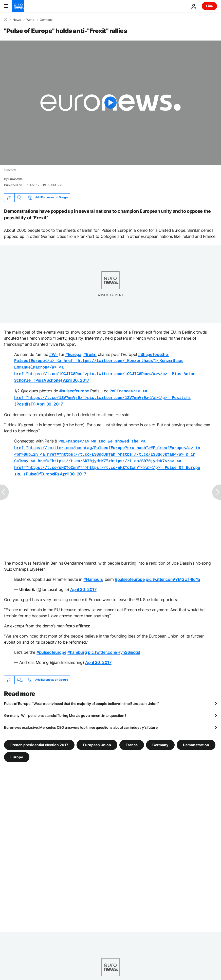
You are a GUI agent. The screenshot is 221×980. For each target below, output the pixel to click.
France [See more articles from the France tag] (132, 738)
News (17, 20)
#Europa (73, 354)
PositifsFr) (102, 395)
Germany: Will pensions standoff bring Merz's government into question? (65, 709)
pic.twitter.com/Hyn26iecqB (114, 646)
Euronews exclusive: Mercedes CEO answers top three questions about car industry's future (81, 721)
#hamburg (77, 646)
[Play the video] (110, 103)
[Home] (6, 20)
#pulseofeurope (74, 389)
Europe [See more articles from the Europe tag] (17, 750)
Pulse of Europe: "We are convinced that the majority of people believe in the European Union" (81, 697)
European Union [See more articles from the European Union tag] (97, 738)
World (30, 20)
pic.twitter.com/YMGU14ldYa (173, 573)
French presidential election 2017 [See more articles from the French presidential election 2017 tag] (39, 738)
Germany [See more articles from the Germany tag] (160, 738)
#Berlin (90, 354)
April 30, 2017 (76, 379)
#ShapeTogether (154, 354)
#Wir (54, 354)
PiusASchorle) (105, 373)
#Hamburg (93, 573)
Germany (46, 20)
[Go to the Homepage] (18, 6)
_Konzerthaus (99, 360)
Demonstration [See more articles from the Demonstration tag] (196, 738)
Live (209, 6)
